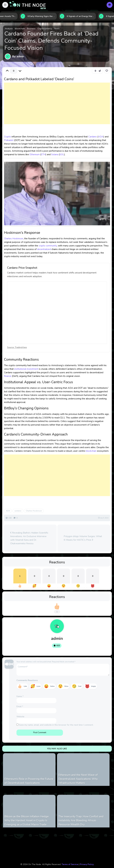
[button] (5, 5)
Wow (66, 686)
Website (20, 717)
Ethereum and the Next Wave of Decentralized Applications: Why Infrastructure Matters (78, 779)
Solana (55, 154)
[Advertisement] (57, 106)
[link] (107, 71)
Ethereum (35, 154)
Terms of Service (70, 864)
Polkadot (9, 140)
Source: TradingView (17, 347)
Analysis (9, 29)
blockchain (20, 29)
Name (20, 696)
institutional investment (26, 369)
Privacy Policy (87, 864)
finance (8, 376)
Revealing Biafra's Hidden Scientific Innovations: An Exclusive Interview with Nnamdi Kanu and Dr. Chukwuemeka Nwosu (29, 538)
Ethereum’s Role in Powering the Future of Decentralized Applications (29, 781)
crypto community (48, 246)
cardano (18, 511)
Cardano (93, 137)
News (57, 29)
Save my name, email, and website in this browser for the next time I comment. (56, 725)
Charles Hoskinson (14, 239)
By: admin (18, 56)
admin (57, 639)
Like (25, 686)
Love (39, 686)
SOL (62, 154)
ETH (43, 154)
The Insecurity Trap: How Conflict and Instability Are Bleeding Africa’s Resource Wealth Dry (81, 820)
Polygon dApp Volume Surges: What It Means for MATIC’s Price (83, 538)
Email (20, 706)
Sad (80, 686)
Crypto (7, 137)
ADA (101, 137)
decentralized (44, 249)
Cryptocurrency (45, 29)
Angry (94, 686)
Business (31, 29)
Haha (52, 686)
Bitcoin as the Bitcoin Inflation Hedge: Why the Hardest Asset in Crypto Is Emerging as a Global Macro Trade (27, 820)
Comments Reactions (27, 680)
